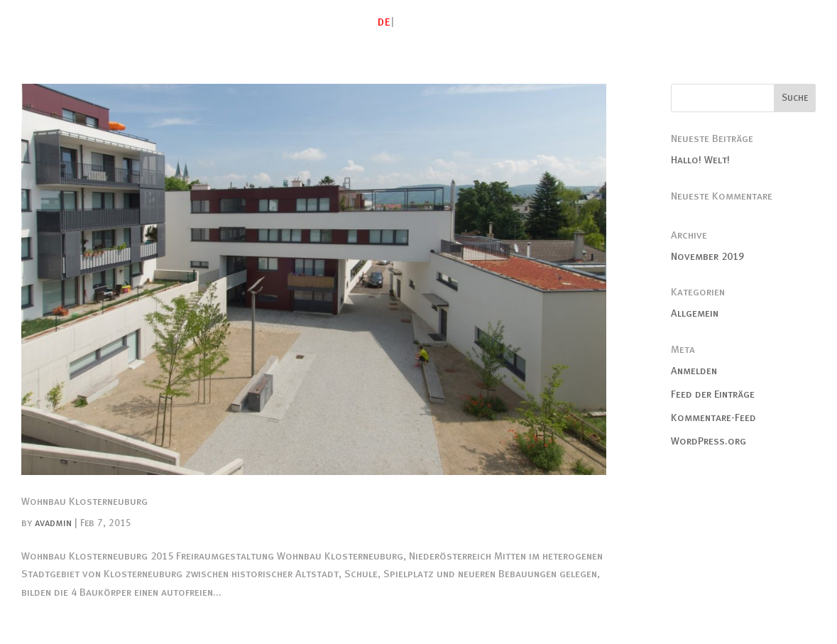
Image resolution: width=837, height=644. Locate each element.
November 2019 (707, 256)
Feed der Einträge (713, 394)
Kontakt (793, 22)
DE (384, 22)
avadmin (53, 523)
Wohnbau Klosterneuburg (84, 501)
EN (403, 22)
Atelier (447, 22)
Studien (573, 22)
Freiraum (636, 22)
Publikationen (715, 22)
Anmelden (694, 371)
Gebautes (509, 22)
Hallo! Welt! (700, 160)
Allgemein (695, 313)
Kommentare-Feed (713, 417)
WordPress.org (709, 441)
